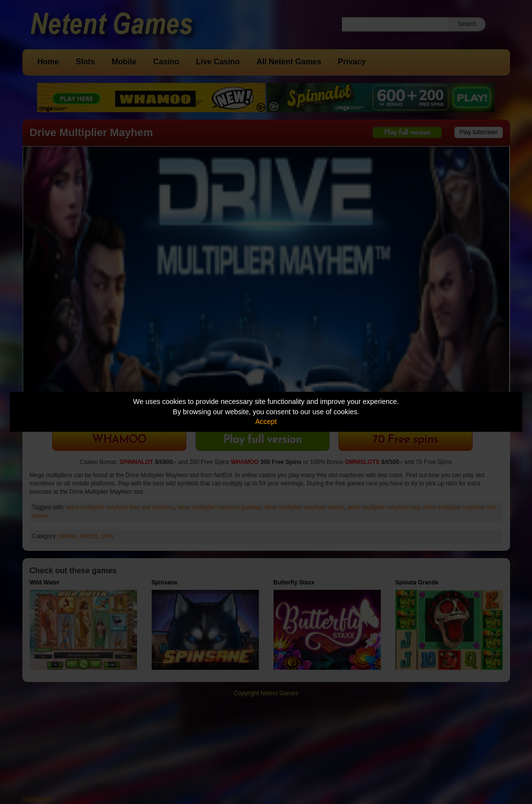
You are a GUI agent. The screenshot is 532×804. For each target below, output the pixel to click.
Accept (266, 422)
